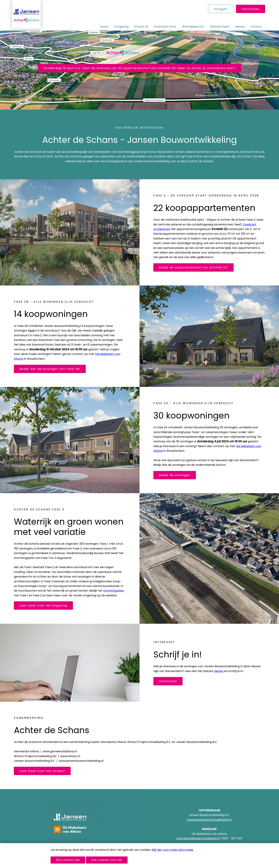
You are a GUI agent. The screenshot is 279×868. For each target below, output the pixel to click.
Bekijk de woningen (175, 475)
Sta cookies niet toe (107, 860)
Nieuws (240, 27)
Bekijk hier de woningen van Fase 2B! (50, 369)
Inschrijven (251, 9)
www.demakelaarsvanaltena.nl (198, 838)
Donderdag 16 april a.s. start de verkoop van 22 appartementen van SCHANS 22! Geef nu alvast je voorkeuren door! (140, 68)
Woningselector (193, 27)
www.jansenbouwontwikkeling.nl (209, 820)
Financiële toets (165, 27)
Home (104, 27)
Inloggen (221, 9)
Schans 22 (141, 27)
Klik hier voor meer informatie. (173, 850)
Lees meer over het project (42, 771)
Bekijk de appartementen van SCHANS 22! (194, 267)
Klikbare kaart (220, 27)
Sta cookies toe (68, 860)
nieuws (219, 671)
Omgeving (121, 27)
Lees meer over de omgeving (43, 606)
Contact (256, 27)
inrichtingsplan (114, 591)
